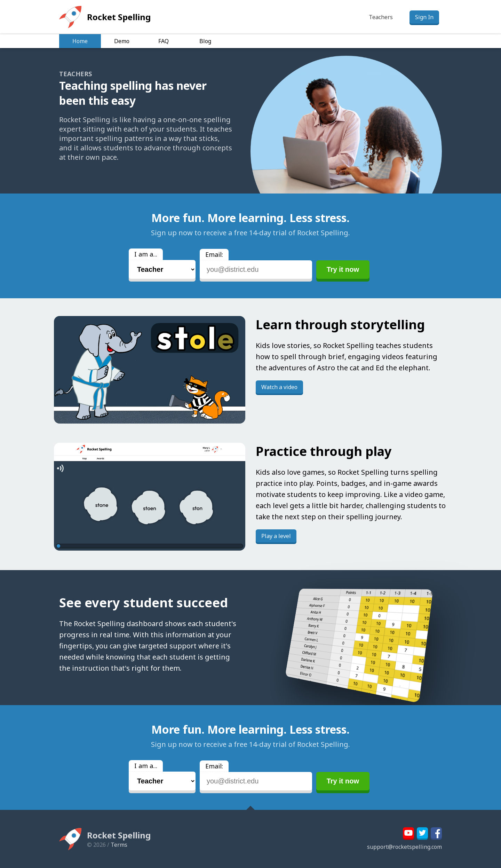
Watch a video (279, 387)
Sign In (424, 17)
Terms (119, 845)
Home (80, 41)
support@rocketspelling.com (404, 847)
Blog (205, 41)
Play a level (276, 536)
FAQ (164, 41)
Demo (122, 41)
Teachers (381, 17)
